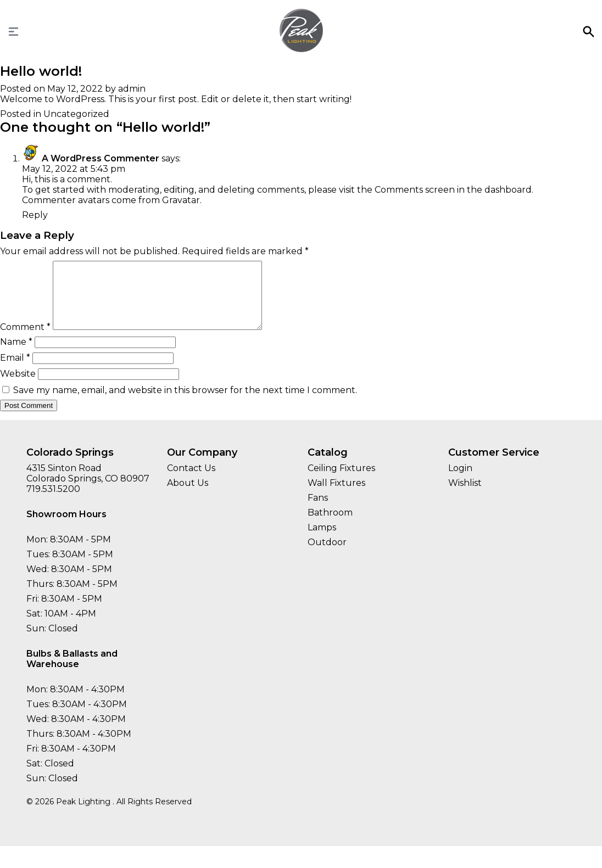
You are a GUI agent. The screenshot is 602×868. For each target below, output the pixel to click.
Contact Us (191, 481)
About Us (188, 496)
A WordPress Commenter (101, 158)
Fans (318, 511)
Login (460, 481)
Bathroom (330, 526)
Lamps (322, 541)
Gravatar (181, 200)
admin (132, 89)
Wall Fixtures (336, 496)
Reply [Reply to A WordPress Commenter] (35, 215)
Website (18, 387)
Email (15, 371)
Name (16, 355)
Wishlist (465, 496)
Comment (25, 340)
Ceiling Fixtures (341, 481)
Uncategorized (76, 114)
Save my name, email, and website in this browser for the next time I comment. (185, 403)
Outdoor (327, 555)
